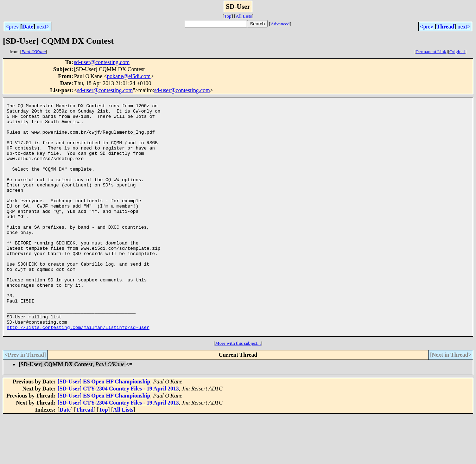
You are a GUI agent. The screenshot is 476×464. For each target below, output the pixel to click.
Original (457, 52)
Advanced (280, 24)
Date (28, 27)
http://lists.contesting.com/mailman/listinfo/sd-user (78, 374)
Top (228, 16)
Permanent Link (431, 52)
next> (43, 27)
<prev (12, 27)
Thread (445, 27)
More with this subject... (238, 391)
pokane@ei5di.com (129, 76)
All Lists (244, 16)
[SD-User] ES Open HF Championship (104, 429)
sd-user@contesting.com (102, 62)
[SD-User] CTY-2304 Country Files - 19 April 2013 (118, 436)
